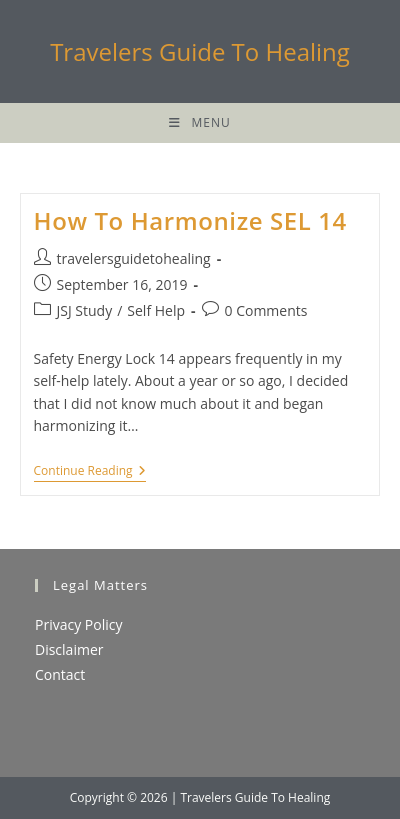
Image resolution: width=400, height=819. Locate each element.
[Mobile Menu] (199, 123)
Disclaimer (69, 649)
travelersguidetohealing (134, 258)
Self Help (156, 310)
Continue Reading (90, 472)
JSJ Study (85, 310)
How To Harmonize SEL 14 (190, 220)
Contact (60, 674)
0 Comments (266, 310)
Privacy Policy (78, 624)
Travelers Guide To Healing (200, 51)
